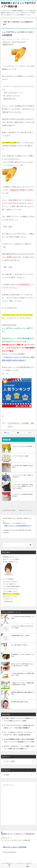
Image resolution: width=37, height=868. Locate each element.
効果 (32, 423)
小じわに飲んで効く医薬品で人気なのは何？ (23, 466)
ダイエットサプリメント (19, 42)
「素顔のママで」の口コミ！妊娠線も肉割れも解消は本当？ (23, 684)
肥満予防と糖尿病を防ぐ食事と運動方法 (23, 693)
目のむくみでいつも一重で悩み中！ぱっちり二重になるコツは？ (23, 665)
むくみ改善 (25, 423)
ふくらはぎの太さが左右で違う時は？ (23, 617)
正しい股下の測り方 (20, 645)
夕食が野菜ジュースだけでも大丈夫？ (22, 655)
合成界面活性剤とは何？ (21, 635)
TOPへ (28, 866)
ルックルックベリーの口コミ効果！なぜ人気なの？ (23, 476)
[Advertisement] (18, 805)
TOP (18, 834)
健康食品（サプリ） (8, 45)
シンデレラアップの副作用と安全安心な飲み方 (23, 495)
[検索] (18, 545)
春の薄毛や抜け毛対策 (20, 702)
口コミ (10, 427)
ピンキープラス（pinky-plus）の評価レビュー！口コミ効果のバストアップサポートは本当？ (23, 486)
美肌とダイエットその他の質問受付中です (18, 526)
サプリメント (6, 42)
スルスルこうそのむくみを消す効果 (22, 446)
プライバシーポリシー (10, 852)
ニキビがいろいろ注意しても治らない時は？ (22, 627)
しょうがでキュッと (14, 423)
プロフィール (8, 601)
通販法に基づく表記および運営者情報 (15, 847)
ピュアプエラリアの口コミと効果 (11, 510)
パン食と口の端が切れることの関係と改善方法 (23, 674)
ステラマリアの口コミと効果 (20, 456)
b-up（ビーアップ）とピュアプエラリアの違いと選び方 (28, 510)
